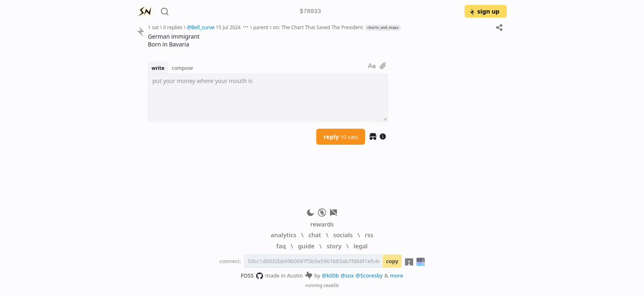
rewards (322, 224)
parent (261, 27)
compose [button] (182, 68)
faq (281, 246)
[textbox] (268, 98)
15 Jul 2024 (228, 27)
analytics (283, 235)
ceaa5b (331, 285)
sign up (484, 11)
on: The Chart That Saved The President (318, 27)
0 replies (173, 27)
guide (306, 246)
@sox (347, 275)
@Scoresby (369, 275)
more (397, 275)
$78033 (310, 12)
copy (392, 261)
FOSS (252, 276)
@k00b (331, 275)
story (334, 246)
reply (341, 136)
